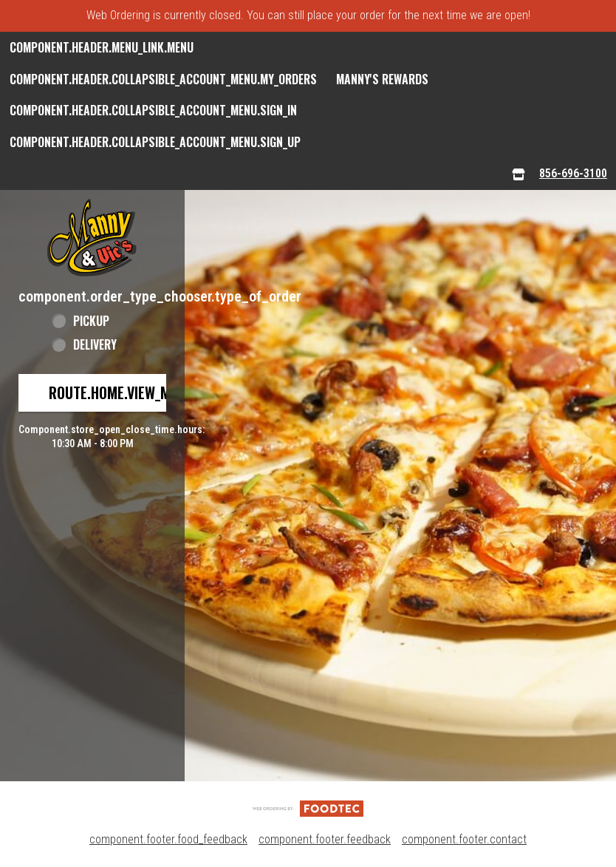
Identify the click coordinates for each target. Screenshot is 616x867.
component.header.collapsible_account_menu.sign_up (155, 142)
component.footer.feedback (325, 839)
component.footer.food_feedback (168, 839)
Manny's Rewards (382, 79)
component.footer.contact (464, 839)
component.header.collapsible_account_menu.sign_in (153, 110)
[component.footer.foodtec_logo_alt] (308, 807)
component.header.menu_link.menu (102, 47)
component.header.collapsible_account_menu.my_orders (163, 79)
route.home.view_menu (121, 392)
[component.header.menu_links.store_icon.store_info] (519, 174)
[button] (92, 238)
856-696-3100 (573, 173)
